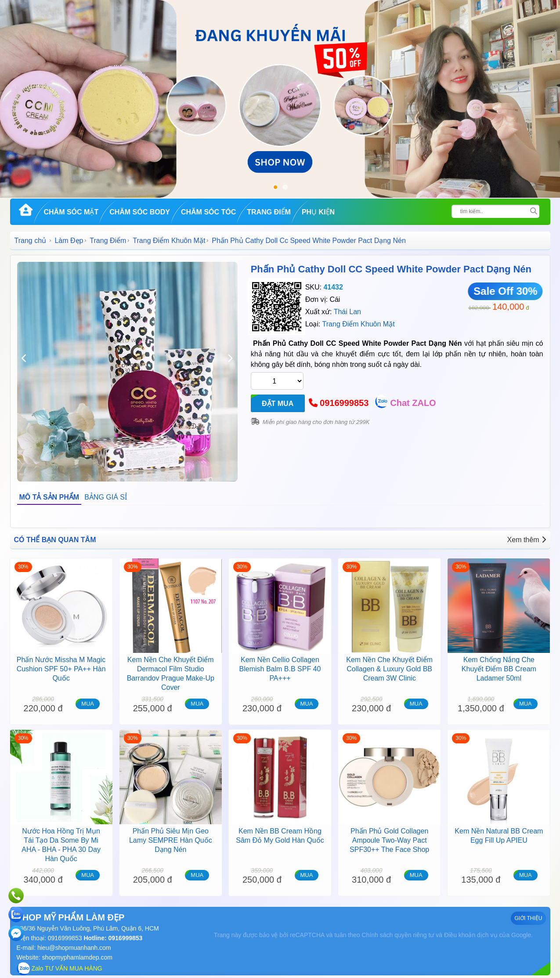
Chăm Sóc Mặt (71, 212)
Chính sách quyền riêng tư (398, 935)
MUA (88, 704)
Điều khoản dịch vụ (471, 935)
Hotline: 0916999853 (112, 938)
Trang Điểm (269, 212)
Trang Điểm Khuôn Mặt (169, 241)
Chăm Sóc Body (140, 212)
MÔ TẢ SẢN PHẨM (49, 497)
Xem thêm (527, 540)
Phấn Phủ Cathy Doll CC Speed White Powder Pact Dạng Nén (391, 269)
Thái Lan (347, 312)
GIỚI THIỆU (528, 918)
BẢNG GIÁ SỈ (106, 497)
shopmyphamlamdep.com (77, 957)
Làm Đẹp (69, 241)
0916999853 (344, 403)
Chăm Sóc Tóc (208, 212)
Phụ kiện (318, 212)
